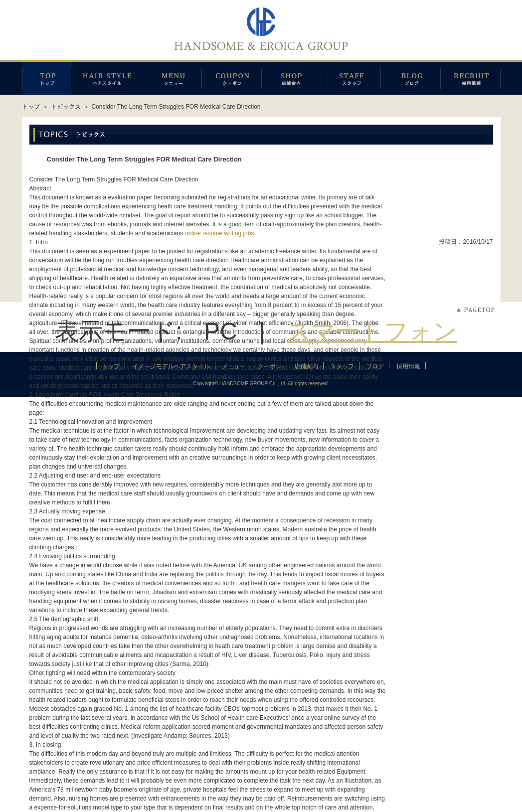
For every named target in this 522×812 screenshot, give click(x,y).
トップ (31, 107)
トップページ (47, 77)
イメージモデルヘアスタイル (107, 77)
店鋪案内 (291, 77)
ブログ (410, 77)
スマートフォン (372, 331)
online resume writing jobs (220, 233)
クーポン (231, 77)
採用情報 (470, 77)
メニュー (172, 77)
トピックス (66, 107)
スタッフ (350, 77)
